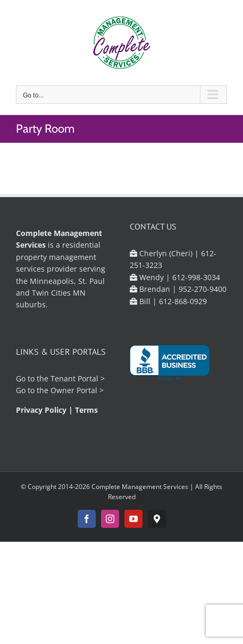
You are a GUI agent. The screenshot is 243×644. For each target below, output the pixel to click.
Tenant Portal (74, 378)
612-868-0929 (183, 301)
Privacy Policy (41, 410)
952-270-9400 (203, 289)
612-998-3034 (196, 277)
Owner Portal (74, 390)
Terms (86, 410)
